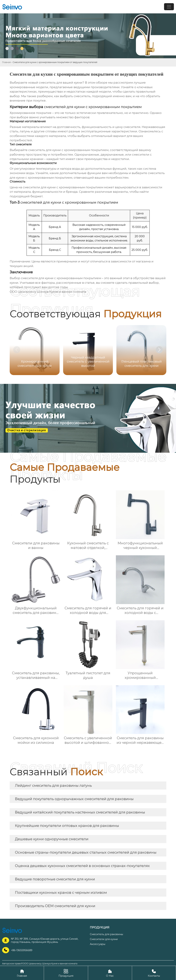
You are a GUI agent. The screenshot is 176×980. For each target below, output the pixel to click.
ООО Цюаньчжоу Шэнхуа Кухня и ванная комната (48, 292)
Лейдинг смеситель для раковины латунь (53, 786)
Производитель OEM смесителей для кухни (55, 906)
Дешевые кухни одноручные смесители (52, 839)
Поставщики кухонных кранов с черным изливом (61, 893)
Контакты (154, 973)
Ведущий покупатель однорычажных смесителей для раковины (74, 799)
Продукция (66, 973)
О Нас (110, 973)
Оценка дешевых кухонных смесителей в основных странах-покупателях (82, 866)
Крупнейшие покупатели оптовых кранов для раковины (67, 826)
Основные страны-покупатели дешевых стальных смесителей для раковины (86, 852)
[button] (159, 350)
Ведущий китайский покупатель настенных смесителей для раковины (80, 812)
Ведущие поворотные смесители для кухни (55, 879)
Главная (6, 62)
